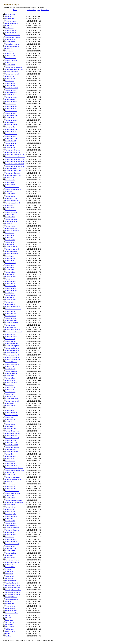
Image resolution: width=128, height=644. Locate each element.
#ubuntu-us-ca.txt (11, 136)
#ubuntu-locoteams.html (13, 360)
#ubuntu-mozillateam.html (13, 332)
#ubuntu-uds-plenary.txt (13, 150)
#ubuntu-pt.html (10, 267)
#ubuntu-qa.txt (10, 261)
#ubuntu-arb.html (11, 553)
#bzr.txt (8, 634)
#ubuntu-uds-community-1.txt (14, 164)
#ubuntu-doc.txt (10, 426)
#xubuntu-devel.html (12, 23)
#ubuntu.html (9, 51)
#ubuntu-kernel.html (12, 373)
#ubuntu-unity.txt (10, 141)
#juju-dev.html (10, 627)
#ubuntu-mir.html (11, 341)
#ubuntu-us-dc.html (11, 129)
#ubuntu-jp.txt (10, 376)
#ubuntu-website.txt (11, 72)
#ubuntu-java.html (11, 383)
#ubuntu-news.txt (11, 316)
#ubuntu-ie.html (10, 406)
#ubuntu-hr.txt (10, 408)
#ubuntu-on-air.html (11, 291)
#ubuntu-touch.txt (11, 196)
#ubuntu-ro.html (10, 244)
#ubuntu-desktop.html (12, 447)
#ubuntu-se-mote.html (12, 231)
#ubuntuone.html (11, 42)
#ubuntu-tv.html (10, 185)
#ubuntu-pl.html (10, 272)
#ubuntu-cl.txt (10, 495)
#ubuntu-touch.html (11, 198)
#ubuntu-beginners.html (13, 530)
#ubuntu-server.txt (11, 219)
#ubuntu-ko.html (10, 369)
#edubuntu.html (10, 631)
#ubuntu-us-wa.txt (11, 86)
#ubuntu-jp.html (10, 378)
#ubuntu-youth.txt (11, 58)
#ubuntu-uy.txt (10, 81)
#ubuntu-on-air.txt (11, 288)
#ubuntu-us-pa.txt (11, 95)
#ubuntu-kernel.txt (11, 371)
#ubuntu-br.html (10, 521)
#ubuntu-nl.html (10, 304)
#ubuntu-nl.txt (10, 302)
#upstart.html (9, 28)
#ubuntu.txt (9, 49)
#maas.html (9, 571)
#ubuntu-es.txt (10, 422)
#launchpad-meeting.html (13, 595)
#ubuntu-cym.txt (10, 463)
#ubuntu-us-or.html (11, 102)
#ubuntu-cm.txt (10, 486)
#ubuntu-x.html (10, 65)
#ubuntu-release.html (12, 249)
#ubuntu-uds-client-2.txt (13, 168)
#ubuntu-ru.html (10, 235)
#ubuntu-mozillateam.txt (13, 330)
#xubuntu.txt (9, 16)
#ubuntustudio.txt (11, 30)
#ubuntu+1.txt (10, 565)
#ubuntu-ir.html (10, 396)
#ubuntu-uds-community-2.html (15, 162)
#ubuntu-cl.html (10, 498)
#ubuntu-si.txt (10, 215)
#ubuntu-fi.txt (9, 417)
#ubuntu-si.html (10, 217)
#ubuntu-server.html (12, 221)
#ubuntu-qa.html (10, 263)
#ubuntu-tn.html (10, 208)
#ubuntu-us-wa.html (12, 88)
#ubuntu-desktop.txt (12, 445)
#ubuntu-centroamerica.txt (14, 500)
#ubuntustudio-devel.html (13, 37)
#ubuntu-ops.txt (10, 284)
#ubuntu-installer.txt (11, 399)
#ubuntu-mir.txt (10, 339)
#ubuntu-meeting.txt (12, 343)
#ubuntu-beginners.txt (12, 528)
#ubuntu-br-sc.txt (11, 523)
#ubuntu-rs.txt (10, 238)
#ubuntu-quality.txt (11, 251)
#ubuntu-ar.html (10, 558)
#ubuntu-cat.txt (10, 505)
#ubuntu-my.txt (10, 325)
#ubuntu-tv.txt (10, 182)
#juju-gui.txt (9, 620)
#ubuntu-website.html (12, 74)
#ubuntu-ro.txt (10, 242)
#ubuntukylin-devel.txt (12, 44)
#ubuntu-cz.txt (10, 459)
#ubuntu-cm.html (11, 489)
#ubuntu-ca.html (10, 512)
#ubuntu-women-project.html (14, 69)
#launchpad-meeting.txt (13, 592)
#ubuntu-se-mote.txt (12, 228)
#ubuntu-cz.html (10, 461)
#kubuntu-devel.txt (11, 611)
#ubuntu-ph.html (10, 277)
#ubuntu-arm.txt (10, 546)
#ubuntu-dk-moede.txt (12, 431)
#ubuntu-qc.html (10, 258)
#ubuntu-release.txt (11, 247)
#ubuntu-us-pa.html (11, 97)
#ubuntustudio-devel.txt (13, 35)
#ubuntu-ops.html (11, 286)
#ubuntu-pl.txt (10, 270)
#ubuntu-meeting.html (12, 346)
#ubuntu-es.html (10, 424)
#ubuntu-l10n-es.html (12, 364)
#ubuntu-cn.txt (10, 482)
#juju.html (8, 618)
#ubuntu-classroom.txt (12, 491)
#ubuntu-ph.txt (10, 274)
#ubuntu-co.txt (10, 472)
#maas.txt (8, 569)
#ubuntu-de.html (10, 456)
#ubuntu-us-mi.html (11, 115)
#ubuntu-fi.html (10, 419)
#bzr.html (8, 636)
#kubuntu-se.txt (10, 606)
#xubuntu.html (10, 19)
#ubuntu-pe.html (10, 281)
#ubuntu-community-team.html (15, 470)
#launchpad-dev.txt (11, 597)
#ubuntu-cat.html (11, 507)
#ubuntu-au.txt (10, 537)
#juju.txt (8, 615)
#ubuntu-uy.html (10, 83)
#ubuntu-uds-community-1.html (15, 166)
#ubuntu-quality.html (12, 254)
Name (15, 10)
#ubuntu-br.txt (10, 519)
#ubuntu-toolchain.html (12, 203)
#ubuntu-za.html (10, 56)
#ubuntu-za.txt (10, 53)
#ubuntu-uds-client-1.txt (13, 173)
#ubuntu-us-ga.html (11, 120)
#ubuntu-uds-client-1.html (13, 175)
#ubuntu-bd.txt (10, 532)
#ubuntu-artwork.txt (11, 542)
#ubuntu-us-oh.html (11, 106)
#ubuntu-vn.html (10, 79)
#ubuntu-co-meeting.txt (13, 477)
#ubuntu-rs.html (10, 240)
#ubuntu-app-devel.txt (12, 560)
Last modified (31, 10)
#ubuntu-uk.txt (10, 145)
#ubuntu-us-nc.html (11, 111)
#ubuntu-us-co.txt (11, 132)
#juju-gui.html (9, 622)
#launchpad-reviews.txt (13, 588)
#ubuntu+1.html (10, 567)
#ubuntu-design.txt (11, 449)
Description (45, 10)
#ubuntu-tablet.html (11, 212)
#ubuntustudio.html (11, 33)
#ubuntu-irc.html (10, 392)
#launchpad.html (10, 581)
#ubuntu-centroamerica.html (14, 502)
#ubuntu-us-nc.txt (11, 109)
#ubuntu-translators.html (13, 189)
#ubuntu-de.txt (10, 454)
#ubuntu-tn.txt (10, 205)
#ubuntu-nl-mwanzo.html (13, 309)
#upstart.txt (9, 26)
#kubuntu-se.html (11, 608)
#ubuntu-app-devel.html (13, 562)
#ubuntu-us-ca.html (11, 138)
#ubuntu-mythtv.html (12, 323)
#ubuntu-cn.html (10, 484)
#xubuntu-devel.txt (11, 21)
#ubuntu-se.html (10, 226)
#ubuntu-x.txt (9, 62)
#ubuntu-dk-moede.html (13, 433)
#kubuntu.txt (9, 601)
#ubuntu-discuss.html (12, 438)
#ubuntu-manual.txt (11, 353)
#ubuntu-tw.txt (10, 178)
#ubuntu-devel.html (11, 443)
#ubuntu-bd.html (10, 535)
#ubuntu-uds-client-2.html (13, 171)
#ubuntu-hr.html (10, 410)
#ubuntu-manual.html (12, 355)
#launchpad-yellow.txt (12, 583)
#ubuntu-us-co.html (11, 134)
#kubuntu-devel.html (12, 613)
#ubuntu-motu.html (11, 337)
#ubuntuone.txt (10, 39)
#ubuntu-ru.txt (10, 233)
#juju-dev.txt (9, 624)
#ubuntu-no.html (10, 300)
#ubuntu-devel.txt (11, 440)
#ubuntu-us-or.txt (11, 99)
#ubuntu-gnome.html (12, 415)
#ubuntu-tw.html (10, 180)
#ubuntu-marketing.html (13, 350)
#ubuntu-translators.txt (12, 187)
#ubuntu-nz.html (10, 295)
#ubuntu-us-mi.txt (11, 113)
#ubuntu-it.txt (9, 385)
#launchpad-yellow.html (13, 585)
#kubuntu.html (10, 604)
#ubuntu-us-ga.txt (11, 118)
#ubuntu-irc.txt (10, 390)
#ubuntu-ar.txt (10, 555)
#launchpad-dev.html (12, 599)
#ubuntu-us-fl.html (11, 125)
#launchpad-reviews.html (13, 590)
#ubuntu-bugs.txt (11, 514)
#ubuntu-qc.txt (10, 256)
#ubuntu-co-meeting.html (13, 479)
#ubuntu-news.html (11, 318)
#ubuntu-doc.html (11, 429)
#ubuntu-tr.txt (9, 191)
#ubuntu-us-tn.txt (11, 90)
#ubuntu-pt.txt (10, 265)
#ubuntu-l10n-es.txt (11, 362)
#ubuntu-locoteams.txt (12, 357)
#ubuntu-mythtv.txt (11, 320)
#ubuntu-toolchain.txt (12, 201)
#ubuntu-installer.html (12, 401)
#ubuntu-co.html (10, 475)
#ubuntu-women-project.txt (14, 67)
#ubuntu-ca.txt (10, 509)
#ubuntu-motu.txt (11, 334)
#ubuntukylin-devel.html (13, 46)
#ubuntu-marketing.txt (12, 348)
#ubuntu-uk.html (10, 148)
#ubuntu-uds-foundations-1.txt (15, 155)
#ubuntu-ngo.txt (10, 311)
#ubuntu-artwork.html (12, 544)
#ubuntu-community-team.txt (14, 468)
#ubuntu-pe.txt (10, 279)
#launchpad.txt (10, 578)
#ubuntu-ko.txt (10, 367)
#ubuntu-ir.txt (9, 394)
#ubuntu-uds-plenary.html (13, 152)
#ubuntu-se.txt (10, 224)
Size (39, 10)
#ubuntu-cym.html (11, 466)
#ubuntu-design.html (12, 452)
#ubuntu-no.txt (10, 297)
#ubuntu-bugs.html (11, 516)
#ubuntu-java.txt (10, 380)
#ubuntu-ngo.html (11, 314)
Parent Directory (10, 14)
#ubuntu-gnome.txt (11, 413)
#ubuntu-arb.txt (10, 551)
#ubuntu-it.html (10, 387)
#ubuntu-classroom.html (13, 493)
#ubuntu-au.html (10, 539)
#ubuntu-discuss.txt (11, 436)
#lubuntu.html (10, 576)
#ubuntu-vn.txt (10, 76)
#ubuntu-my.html (10, 327)
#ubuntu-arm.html (11, 548)
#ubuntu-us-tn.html (11, 92)
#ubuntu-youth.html (11, 60)
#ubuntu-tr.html (10, 194)
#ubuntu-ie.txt (10, 403)
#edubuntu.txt (10, 629)
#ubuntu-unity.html (11, 143)
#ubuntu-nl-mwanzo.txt (12, 307)
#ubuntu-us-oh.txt (11, 104)
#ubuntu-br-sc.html (11, 525)
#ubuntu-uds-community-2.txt (14, 159)
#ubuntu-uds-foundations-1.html (15, 157)
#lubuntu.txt (9, 574)
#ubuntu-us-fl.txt (10, 122)
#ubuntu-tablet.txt (11, 210)
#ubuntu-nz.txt (10, 293)
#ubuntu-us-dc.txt (11, 127)
